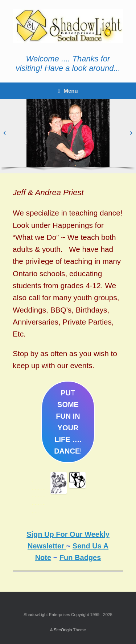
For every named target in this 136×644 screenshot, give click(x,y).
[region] (68, 136)
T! (68, 422)
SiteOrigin (63, 630)
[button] (5, 133)
